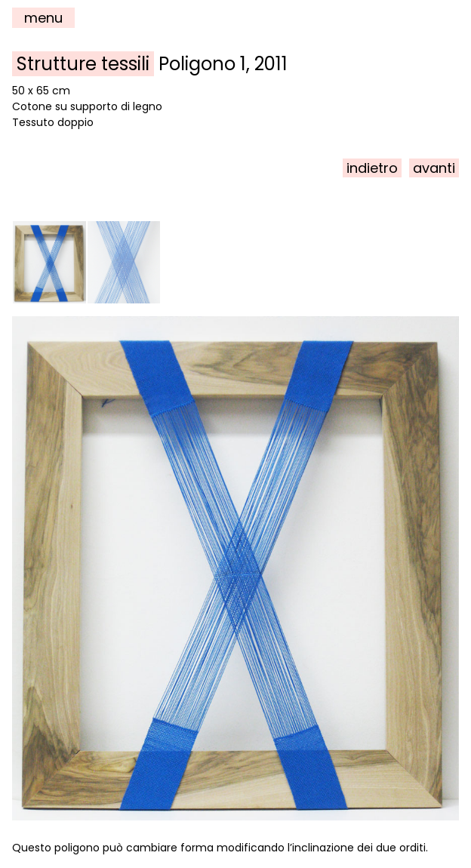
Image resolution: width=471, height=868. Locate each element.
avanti (434, 168)
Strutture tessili (83, 64)
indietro (372, 168)
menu (43, 18)
